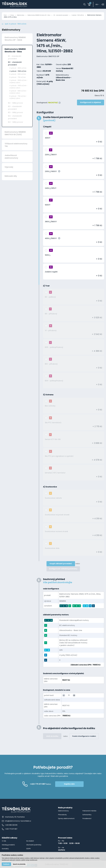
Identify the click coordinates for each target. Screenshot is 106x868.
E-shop (13, 15)
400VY (48, 142)
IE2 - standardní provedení (70, 15)
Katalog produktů (9, 849)
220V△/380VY (51, 159)
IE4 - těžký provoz (16, 126)
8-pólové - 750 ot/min (18, 82)
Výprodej (9, 171)
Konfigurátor (45, 117)
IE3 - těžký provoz (15, 117)
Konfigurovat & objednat (91, 107)
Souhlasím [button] (7, 864)
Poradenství (87, 823)
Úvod (5, 15)
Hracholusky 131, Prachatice (14, 821)
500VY (48, 209)
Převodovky (63, 819)
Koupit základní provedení (61, 568)
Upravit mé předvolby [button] (20, 864)
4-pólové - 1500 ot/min (89, 15)
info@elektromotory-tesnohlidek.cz (17, 825)
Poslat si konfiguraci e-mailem (84, 741)
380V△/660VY (51, 226)
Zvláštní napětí (51, 276)
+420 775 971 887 (10, 833)
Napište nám (77, 788)
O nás (4, 845)
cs (97, 5)
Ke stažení (30, 845)
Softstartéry (87, 819)
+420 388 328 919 (10, 829)
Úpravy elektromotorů (67, 823)
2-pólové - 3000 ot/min (18, 72)
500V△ (48, 260)
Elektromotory (23, 15)
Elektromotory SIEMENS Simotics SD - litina (44, 15)
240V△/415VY (51, 193)
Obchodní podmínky (35, 849)
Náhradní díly (11, 181)
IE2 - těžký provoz (15, 107)
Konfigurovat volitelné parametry (63, 573)
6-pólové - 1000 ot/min (18, 79)
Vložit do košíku (52, 741)
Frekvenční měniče (90, 815)
